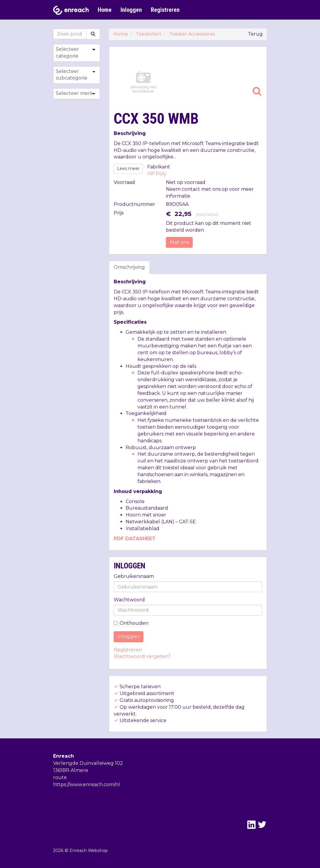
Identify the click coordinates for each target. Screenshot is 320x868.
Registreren (165, 10)
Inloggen (131, 10)
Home (105, 10)
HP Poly (157, 174)
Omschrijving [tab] (129, 267)
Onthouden (131, 623)
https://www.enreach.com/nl (87, 784)
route (60, 777)
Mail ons (179, 242)
